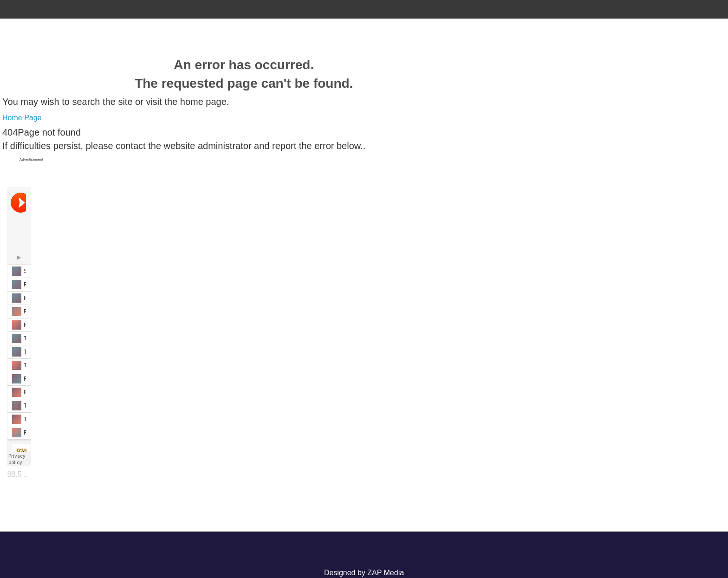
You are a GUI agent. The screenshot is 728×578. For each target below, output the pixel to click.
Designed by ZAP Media (364, 573)
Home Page (22, 118)
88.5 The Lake (31, 474)
